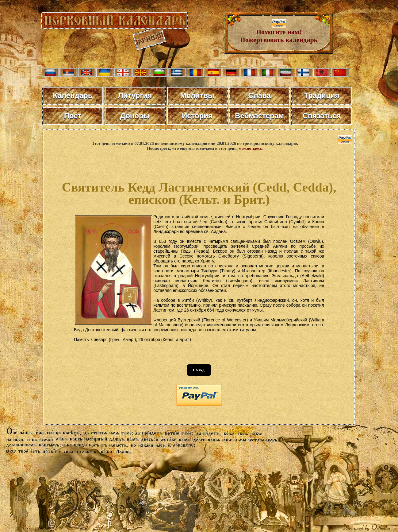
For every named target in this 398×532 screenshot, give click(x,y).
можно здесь (250, 148)
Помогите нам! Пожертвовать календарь (279, 33)
